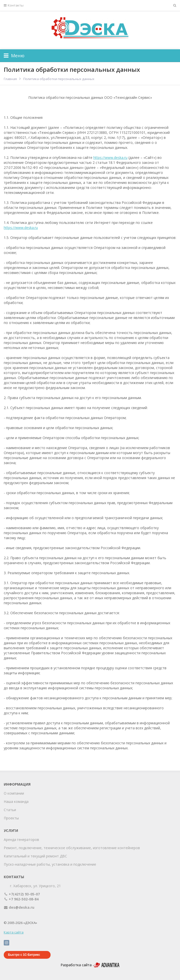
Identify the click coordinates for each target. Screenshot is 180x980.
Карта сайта (14, 932)
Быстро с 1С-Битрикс (24, 955)
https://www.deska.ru (110, 157)
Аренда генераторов (21, 840)
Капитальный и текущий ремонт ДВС (35, 856)
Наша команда (16, 801)
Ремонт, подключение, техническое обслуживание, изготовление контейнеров (72, 848)
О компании (14, 793)
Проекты (11, 818)
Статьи (10, 810)
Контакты (14, 5)
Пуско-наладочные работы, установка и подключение (50, 864)
